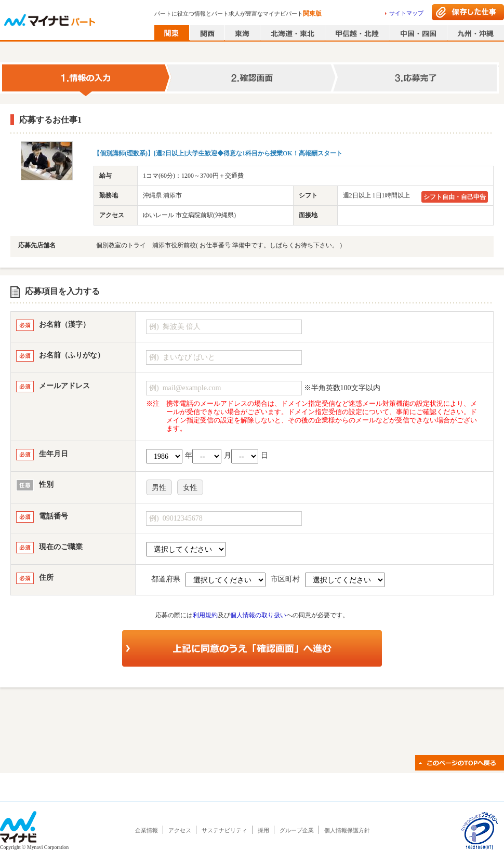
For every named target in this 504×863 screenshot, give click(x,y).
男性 (159, 488)
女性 (190, 488)
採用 (263, 830)
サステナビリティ (224, 830)
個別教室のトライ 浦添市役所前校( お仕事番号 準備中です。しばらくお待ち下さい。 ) (219, 245)
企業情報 (147, 830)
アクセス (180, 830)
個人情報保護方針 (347, 830)
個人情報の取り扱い (258, 615)
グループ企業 (297, 830)
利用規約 (205, 615)
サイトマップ (406, 13)
